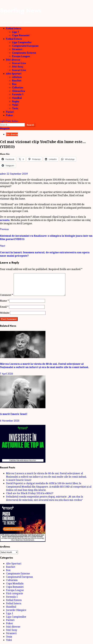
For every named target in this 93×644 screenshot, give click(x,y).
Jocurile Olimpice (16, 610)
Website (5, 313)
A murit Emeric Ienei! (14, 414)
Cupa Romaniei (21, 35)
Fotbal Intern (14, 28)
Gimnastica (18, 91)
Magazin (5, 128)
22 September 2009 (17, 174)
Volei (15, 105)
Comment (7, 295)
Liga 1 (16, 32)
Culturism (18, 88)
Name (4, 301)
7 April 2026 (7, 374)
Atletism (17, 77)
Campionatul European (25, 46)
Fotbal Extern (14, 39)
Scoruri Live (19, 63)
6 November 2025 (10, 421)
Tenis (15, 108)
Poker (10, 115)
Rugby (16, 101)
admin (3, 174)
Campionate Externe (24, 53)
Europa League (21, 56)
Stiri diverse (13, 60)
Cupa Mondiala (15, 583)
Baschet (17, 81)
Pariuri (10, 112)
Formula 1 (18, 94)
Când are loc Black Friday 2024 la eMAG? (30, 493)
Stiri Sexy (18, 67)
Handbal (17, 98)
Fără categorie (15, 593)
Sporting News (21, 10)
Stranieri (17, 49)
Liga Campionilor (22, 42)
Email (4, 307)
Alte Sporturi (14, 74)
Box (14, 84)
